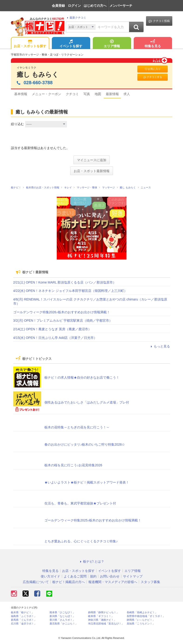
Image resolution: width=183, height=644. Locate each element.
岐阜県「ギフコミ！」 (101, 616)
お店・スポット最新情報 (92, 171)
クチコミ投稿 (159, 21)
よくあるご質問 (75, 576)
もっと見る (160, 346)
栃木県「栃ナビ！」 (22, 612)
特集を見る (153, 44)
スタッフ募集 (150, 582)
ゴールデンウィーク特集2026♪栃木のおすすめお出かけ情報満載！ (62, 312)
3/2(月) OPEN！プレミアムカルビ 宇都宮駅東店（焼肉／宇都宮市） (63, 320)
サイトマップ (133, 576)
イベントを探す (71, 44)
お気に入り (153, 69)
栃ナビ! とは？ (92, 561)
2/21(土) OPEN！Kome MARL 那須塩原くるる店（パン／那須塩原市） (65, 282)
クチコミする (152, 77)
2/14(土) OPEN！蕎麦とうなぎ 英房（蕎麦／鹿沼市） (52, 329)
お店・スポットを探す (30, 44)
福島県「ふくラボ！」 (24, 616)
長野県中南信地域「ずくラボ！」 (146, 616)
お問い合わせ (110, 576)
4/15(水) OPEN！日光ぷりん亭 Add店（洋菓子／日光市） (55, 338)
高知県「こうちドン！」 (141, 624)
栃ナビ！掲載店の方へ (69, 582)
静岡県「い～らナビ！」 (141, 620)
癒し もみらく (38, 75)
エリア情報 (112, 44)
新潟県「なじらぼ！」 (62, 616)
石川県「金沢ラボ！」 (24, 624)
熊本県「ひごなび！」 (62, 612)
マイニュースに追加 (92, 160)
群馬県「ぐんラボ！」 (24, 620)
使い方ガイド (50, 576)
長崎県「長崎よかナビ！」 (142, 612)
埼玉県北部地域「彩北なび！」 (106, 624)
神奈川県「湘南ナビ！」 (102, 620)
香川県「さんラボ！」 (62, 620)
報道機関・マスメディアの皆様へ (113, 582)
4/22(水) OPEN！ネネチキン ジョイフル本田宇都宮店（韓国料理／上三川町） (70, 291)
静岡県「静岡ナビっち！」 (103, 612)
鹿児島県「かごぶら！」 (64, 624)
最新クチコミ (76, 18)
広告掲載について (36, 582)
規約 (93, 576)
